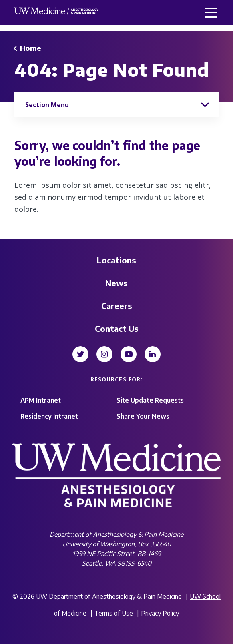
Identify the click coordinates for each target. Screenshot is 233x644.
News (116, 283)
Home (31, 48)
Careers (117, 306)
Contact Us (117, 328)
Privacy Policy (160, 613)
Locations (116, 260)
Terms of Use (114, 613)
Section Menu (47, 105)
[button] (211, 13)
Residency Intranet (49, 416)
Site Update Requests (150, 400)
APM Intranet (41, 400)
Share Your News (143, 416)
